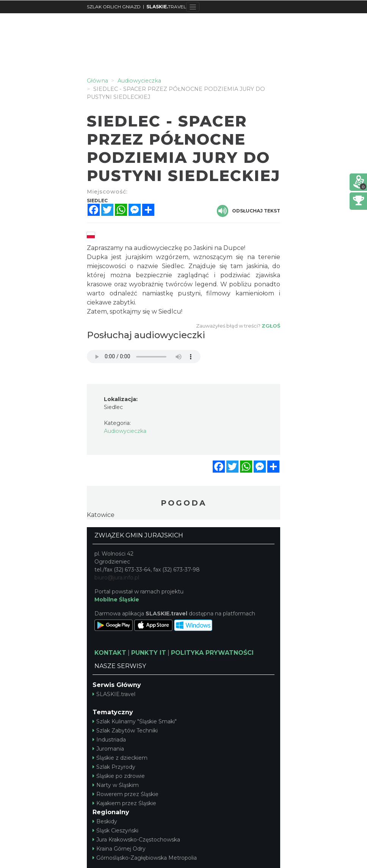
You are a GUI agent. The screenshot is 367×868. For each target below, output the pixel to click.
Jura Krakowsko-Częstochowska (136, 840)
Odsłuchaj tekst (249, 211)
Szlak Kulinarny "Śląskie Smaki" (135, 721)
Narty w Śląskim (116, 785)
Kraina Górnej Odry (119, 849)
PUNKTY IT (149, 653)
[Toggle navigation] (193, 7)
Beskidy (105, 821)
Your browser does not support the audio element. (144, 357)
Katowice (101, 515)
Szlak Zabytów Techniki (125, 731)
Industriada (109, 740)
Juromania (108, 749)
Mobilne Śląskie (117, 599)
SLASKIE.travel (114, 694)
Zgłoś (271, 326)
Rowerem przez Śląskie (125, 794)
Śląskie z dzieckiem (120, 758)
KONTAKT (110, 653)
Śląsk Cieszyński (115, 831)
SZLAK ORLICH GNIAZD (114, 7)
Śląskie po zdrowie (119, 776)
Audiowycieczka (125, 431)
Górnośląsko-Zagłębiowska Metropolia (145, 858)
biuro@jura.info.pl (117, 578)
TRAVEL (166, 7)
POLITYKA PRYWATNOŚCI (212, 653)
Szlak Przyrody (114, 767)
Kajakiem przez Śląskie (124, 803)
